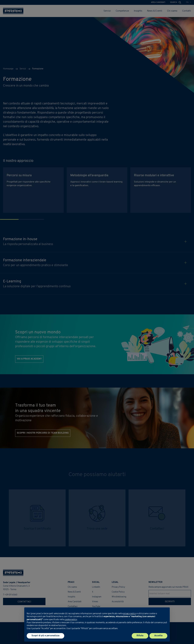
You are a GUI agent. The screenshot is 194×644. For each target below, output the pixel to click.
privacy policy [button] (130, 614)
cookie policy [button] (71, 620)
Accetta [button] (158, 636)
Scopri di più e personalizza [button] (45, 636)
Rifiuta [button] (140, 636)
